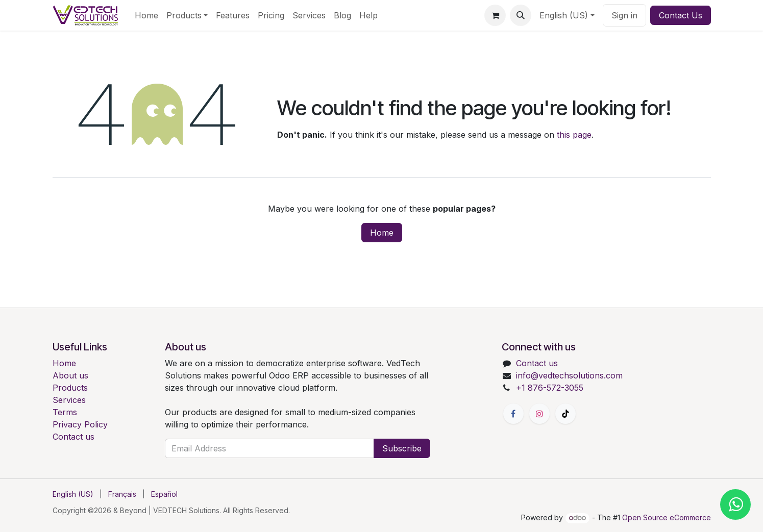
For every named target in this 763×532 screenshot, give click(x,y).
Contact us (73, 437)
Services (69, 400)
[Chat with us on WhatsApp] (735, 504)
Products (70, 388)
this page (574, 135)
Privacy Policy (80, 424)
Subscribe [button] (402, 448)
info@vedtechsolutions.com (569, 375)
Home (382, 233)
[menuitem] (146, 15)
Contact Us (681, 15)
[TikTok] (565, 414)
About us (70, 375)
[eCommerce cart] (495, 15)
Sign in (624, 15)
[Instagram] (539, 414)
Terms (65, 412)
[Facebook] (513, 414)
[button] (521, 15)
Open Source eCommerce (667, 517)
